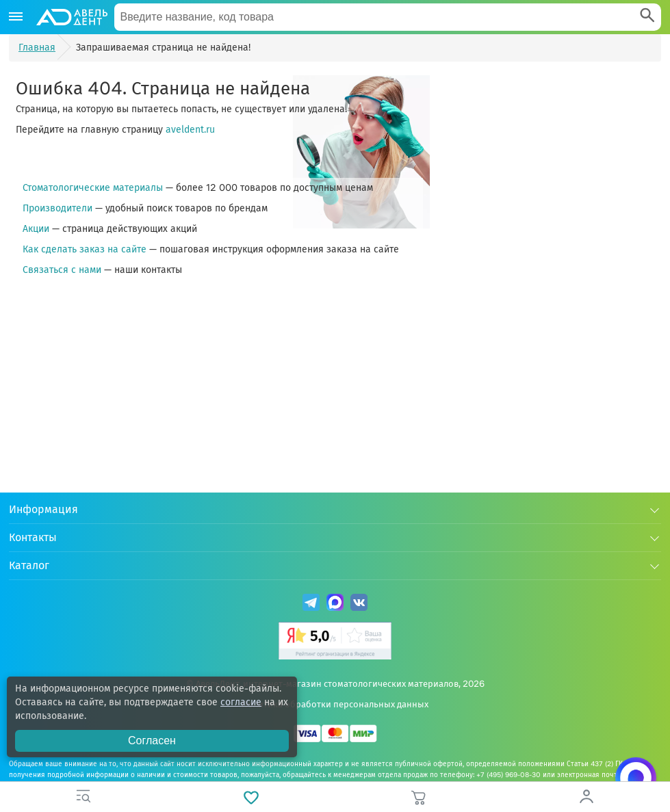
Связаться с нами (62, 270)
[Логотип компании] (71, 17)
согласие (241, 702)
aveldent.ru (190, 130)
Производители (57, 208)
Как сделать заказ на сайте (85, 249)
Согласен (152, 741)
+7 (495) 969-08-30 (508, 775)
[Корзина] (419, 797)
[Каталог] (16, 17)
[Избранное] (252, 797)
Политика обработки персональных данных (335, 704)
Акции (36, 229)
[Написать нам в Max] (636, 778)
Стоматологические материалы (93, 188)
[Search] (647, 17)
